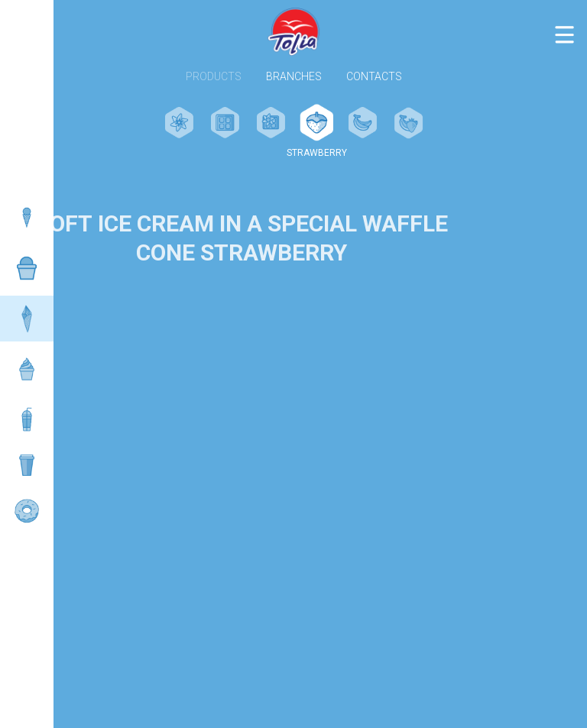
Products (214, 77)
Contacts (374, 77)
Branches (294, 77)
